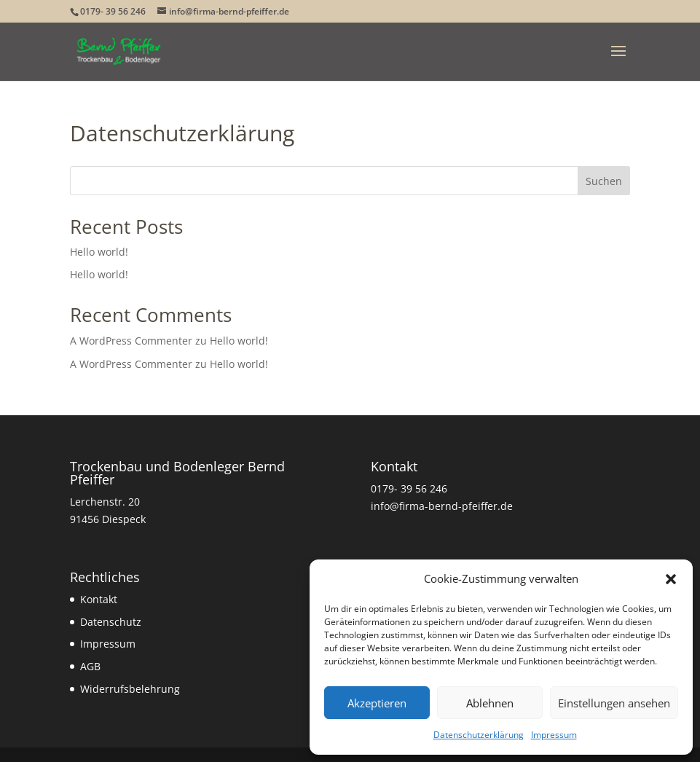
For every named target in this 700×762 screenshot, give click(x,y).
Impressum (554, 735)
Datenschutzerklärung (479, 735)
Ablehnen (490, 703)
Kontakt (99, 599)
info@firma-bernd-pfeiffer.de (442, 506)
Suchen (604, 181)
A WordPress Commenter (131, 341)
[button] (671, 579)
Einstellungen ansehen (614, 703)
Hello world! (99, 252)
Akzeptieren (377, 703)
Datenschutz (111, 622)
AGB (90, 666)
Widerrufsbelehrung (130, 689)
